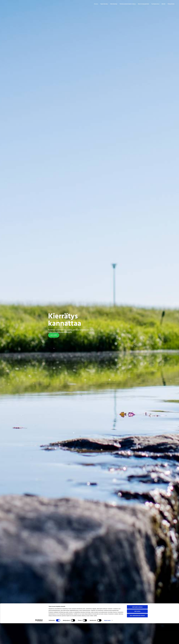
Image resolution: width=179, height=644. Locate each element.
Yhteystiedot (171, 4)
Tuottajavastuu (156, 4)
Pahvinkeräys (115, 4)
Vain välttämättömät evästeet (137, 636)
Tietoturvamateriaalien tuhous (129, 4)
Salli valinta (137, 632)
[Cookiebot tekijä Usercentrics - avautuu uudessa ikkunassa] (39, 641)
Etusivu (98, 4)
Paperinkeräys (106, 4)
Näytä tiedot (107, 641)
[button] (54, 335)
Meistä (164, 4)
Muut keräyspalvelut (144, 4)
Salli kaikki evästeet (137, 628)
